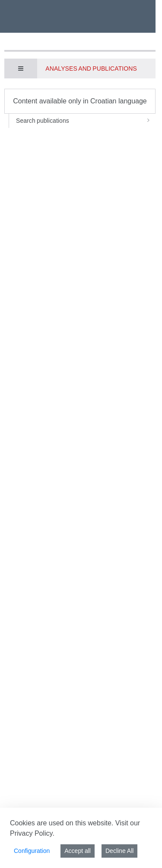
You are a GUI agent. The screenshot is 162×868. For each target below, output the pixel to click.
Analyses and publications (91, 68)
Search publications (86, 121)
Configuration (32, 851)
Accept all (78, 851)
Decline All (119, 851)
